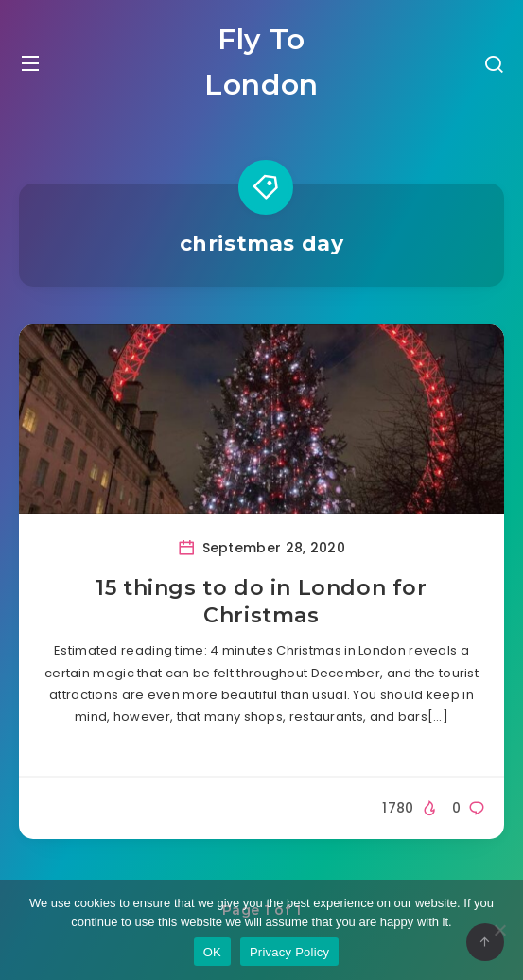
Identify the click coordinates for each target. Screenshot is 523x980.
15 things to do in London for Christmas (261, 602)
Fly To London (261, 62)
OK (212, 952)
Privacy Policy (289, 952)
